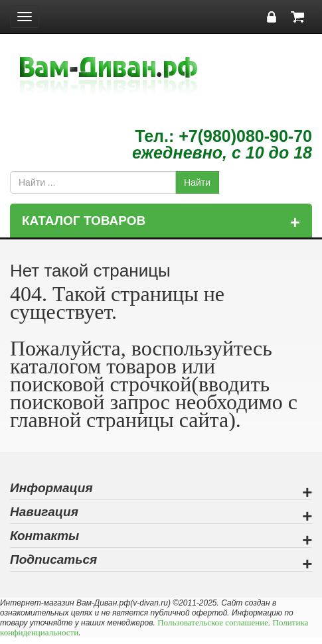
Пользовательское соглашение (213, 622)
